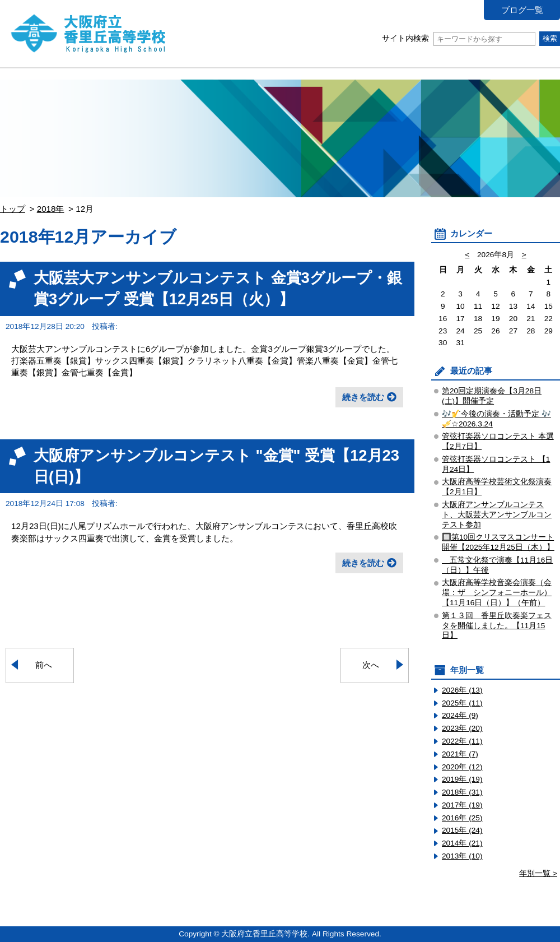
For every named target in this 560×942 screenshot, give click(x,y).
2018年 (51, 209)
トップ (13, 209)
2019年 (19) (462, 779)
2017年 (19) (462, 805)
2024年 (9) (460, 715)
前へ (44, 665)
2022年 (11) (462, 741)
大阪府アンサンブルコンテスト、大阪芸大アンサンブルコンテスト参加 (497, 515)
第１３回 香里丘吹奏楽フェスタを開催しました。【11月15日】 (497, 626)
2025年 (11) (462, 703)
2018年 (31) (462, 792)
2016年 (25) (462, 818)
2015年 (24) (462, 830)
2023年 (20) (462, 728)
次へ (371, 665)
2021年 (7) (460, 754)
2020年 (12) (462, 767)
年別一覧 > (538, 873)
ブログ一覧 (522, 10)
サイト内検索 (458, 38)
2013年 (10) (462, 856)
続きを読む (363, 397)
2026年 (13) (462, 690)
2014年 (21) (462, 843)
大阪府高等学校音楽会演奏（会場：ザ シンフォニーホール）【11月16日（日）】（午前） (497, 593)
